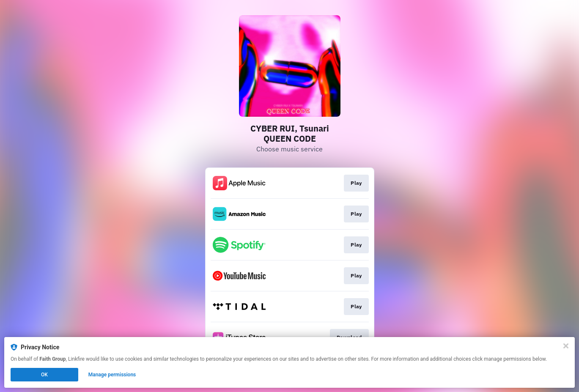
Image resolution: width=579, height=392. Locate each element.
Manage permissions (112, 375)
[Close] (566, 346)
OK (44, 375)
